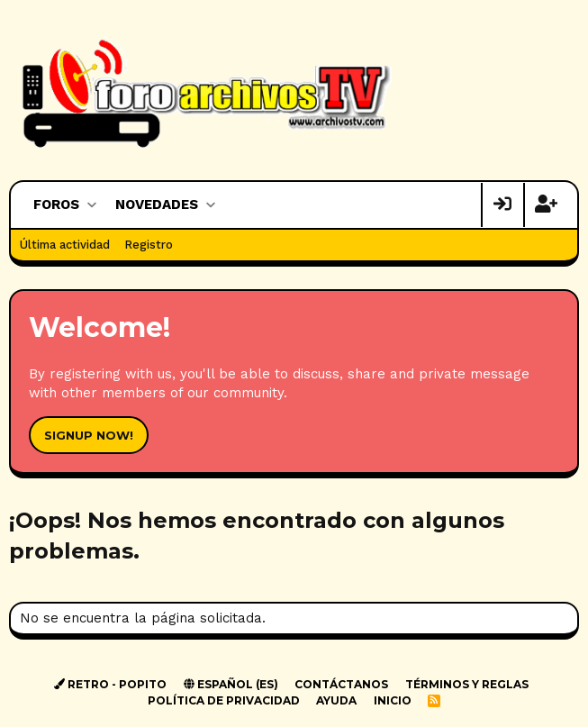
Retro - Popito (110, 684)
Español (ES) (231, 684)
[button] (91, 205)
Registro (149, 245)
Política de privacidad (224, 700)
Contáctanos (341, 684)
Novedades (157, 204)
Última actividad (65, 245)
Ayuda (336, 700)
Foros (56, 204)
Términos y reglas (467, 684)
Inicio (393, 700)
